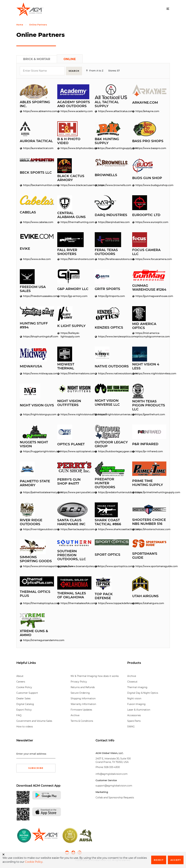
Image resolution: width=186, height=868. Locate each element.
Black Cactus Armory (71, 178)
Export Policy (24, 710)
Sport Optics (108, 554)
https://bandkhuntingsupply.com (112, 148)
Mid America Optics (144, 325)
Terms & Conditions (82, 721)
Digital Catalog (25, 704)
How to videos (25, 726)
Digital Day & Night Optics (143, 693)
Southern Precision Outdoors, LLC (72, 555)
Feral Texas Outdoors (106, 252)
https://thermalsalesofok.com (74, 603)
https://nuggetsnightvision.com (37, 451)
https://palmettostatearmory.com (37, 492)
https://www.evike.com (35, 259)
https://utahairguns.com (148, 603)
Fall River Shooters (67, 252)
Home (20, 25)
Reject (159, 860)
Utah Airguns (145, 596)
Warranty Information (83, 704)
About (20, 676)
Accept (176, 860)
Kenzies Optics (109, 327)
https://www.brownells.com (112, 185)
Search (74, 71)
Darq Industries (111, 215)
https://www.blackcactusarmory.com (74, 185)
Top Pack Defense (104, 596)
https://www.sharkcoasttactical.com (112, 529)
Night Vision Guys (37, 405)
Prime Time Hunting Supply (148, 483)
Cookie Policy (24, 687)
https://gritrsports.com (110, 296)
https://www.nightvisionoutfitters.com (74, 414)
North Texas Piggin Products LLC (149, 405)
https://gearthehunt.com (149, 414)
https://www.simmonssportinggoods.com (37, 566)
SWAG (131, 726)
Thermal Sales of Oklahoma (72, 595)
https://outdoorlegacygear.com (112, 451)
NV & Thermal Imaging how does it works (95, 676)
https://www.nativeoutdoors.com (112, 373)
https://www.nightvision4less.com (149, 373)
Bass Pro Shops (148, 141)
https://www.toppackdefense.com (112, 603)
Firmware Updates (81, 710)
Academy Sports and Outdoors (74, 104)
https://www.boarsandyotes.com (74, 566)
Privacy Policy (79, 681)
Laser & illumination (139, 710)
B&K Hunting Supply (107, 141)
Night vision (134, 698)
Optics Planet (71, 444)
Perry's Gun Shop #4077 (69, 481)
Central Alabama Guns (71, 215)
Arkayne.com (145, 102)
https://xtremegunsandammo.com (37, 640)
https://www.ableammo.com (37, 111)
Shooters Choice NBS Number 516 (149, 521)
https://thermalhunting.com (74, 222)
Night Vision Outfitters (69, 403)
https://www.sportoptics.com (112, 566)
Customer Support (27, 693)
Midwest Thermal (66, 366)
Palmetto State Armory (35, 483)
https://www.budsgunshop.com (149, 185)
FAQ (19, 715)
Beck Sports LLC (36, 172)
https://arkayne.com (146, 111)
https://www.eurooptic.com (149, 222)
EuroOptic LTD (146, 215)
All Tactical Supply (107, 104)
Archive (75, 715)
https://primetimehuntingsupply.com (149, 492)
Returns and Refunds (83, 687)
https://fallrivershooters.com (74, 259)
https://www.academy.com (74, 111)
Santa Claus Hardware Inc (71, 522)
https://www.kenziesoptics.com (112, 336)
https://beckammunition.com (37, 185)
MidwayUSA (31, 366)
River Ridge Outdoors (31, 522)
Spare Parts (134, 721)
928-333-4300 (112, 767)
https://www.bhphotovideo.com (74, 148)
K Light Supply (71, 325)
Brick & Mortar (37, 59)
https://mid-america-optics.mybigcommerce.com (149, 334)
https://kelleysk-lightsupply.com (69, 334)
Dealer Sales (23, 698)
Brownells (106, 175)
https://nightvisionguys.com (37, 414)
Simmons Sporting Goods (36, 559)
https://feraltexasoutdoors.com (112, 259)
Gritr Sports (107, 289)
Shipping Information (83, 698)
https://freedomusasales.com (37, 296)
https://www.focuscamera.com (149, 259)
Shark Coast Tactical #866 (108, 522)
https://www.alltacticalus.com (112, 111)
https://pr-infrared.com (148, 451)
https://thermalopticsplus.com (37, 603)
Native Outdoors (112, 366)
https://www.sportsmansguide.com (149, 566)
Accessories (134, 715)
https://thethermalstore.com (74, 373)
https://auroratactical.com (37, 148)
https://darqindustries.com (112, 222)
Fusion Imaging (136, 704)
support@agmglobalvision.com (114, 785)
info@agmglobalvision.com (112, 774)
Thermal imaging (137, 687)
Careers (21, 681)
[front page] (45, 835)
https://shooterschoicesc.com (149, 529)
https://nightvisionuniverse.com (112, 414)
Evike (25, 248)
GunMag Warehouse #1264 (149, 287)
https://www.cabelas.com (37, 222)
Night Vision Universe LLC (107, 402)
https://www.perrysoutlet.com (74, 492)
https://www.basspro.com (149, 148)
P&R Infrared (145, 444)
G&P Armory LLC (73, 289)
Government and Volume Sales (34, 721)
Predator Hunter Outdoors (105, 483)
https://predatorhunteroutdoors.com (112, 492)
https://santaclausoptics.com (74, 529)
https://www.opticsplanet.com (74, 451)
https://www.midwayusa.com (37, 373)
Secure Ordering (80, 693)
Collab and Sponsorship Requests (115, 797)
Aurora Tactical (36, 141)
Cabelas (28, 212)
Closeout (132, 681)
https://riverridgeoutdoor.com (37, 529)
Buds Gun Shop (147, 178)
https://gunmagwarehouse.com (149, 296)
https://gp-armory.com (72, 296)
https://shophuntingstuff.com (37, 336)
